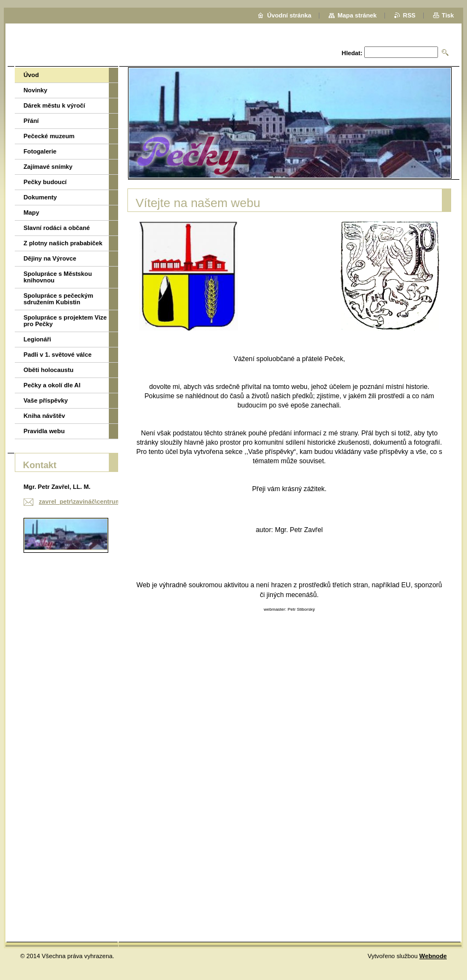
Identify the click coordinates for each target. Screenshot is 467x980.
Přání (31, 121)
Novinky (36, 90)
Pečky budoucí (45, 182)
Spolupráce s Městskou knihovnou (58, 277)
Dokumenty (40, 197)
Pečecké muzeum (49, 136)
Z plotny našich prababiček (63, 243)
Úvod (31, 75)
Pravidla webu (44, 431)
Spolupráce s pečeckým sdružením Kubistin (58, 299)
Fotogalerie (40, 151)
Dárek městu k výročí (54, 105)
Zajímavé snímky (48, 167)
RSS (409, 15)
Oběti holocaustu (48, 370)
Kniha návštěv (44, 416)
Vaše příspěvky (46, 400)
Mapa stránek (357, 15)
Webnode (433, 956)
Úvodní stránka (289, 15)
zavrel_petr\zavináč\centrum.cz (84, 501)
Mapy (31, 212)
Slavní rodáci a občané (57, 228)
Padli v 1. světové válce (57, 355)
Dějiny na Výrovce (50, 258)
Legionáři (37, 339)
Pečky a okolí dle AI (52, 385)
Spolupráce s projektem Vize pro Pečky (65, 321)
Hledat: (352, 53)
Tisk (448, 15)
